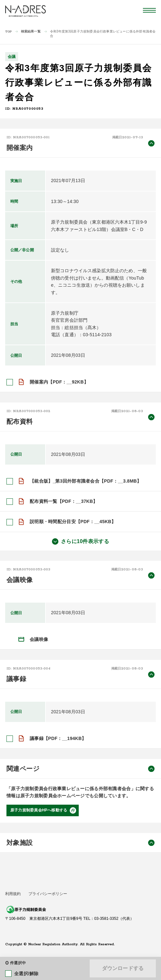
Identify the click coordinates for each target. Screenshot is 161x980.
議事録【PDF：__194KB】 (58, 738)
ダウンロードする (123, 968)
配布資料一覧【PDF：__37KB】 (64, 501)
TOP (9, 32)
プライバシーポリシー (48, 894)
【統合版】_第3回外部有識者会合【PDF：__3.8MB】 (86, 481)
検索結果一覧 (31, 31)
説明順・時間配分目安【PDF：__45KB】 (73, 522)
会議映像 (39, 639)
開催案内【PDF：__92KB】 (59, 382)
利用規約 (13, 894)
